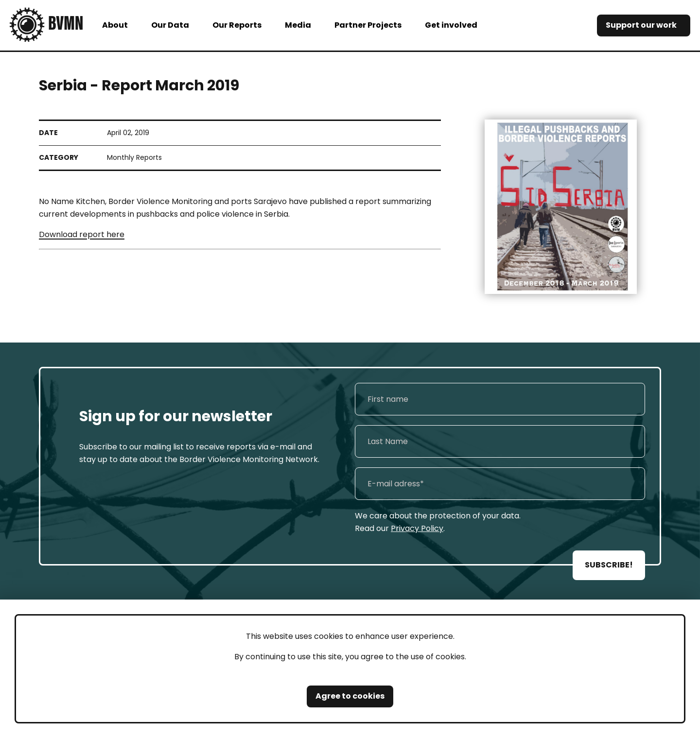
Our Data (170, 25)
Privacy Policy (417, 528)
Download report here (82, 234)
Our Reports (237, 25)
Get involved (451, 25)
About (115, 25)
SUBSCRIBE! (609, 565)
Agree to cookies (350, 696)
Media (298, 25)
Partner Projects (368, 25)
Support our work (641, 25)
